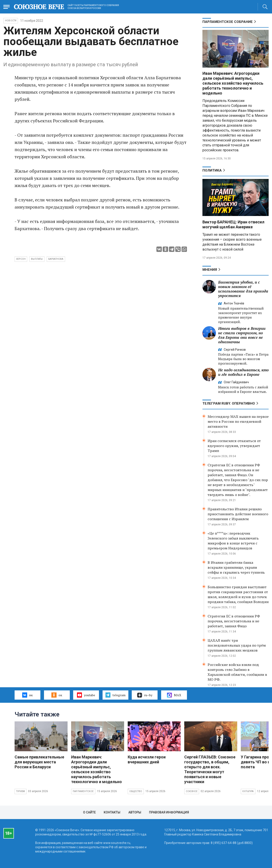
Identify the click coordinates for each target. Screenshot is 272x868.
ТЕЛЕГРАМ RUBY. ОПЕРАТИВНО (229, 403)
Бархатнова (56, 259)
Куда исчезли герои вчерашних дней (147, 759)
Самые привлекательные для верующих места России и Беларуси (39, 762)
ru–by (145, 695)
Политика (212, 170)
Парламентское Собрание (228, 22)
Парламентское (83, 791)
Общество (136, 791)
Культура (248, 791)
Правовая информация (169, 812)
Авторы (135, 812)
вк (27, 695)
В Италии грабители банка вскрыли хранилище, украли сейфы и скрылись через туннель (236, 567)
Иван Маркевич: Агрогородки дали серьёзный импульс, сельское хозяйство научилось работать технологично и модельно (233, 83)
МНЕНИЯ (210, 270)
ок (57, 695)
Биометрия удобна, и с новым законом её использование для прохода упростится (243, 289)
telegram (115, 695)
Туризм (21, 791)
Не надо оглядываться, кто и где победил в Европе (243, 372)
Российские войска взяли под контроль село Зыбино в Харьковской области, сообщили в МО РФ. (237, 672)
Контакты (112, 812)
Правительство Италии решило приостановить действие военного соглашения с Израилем (238, 514)
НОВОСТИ (11, 21)
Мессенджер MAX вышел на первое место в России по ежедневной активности (238, 421)
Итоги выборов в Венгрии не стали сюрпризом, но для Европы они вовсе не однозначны (242, 335)
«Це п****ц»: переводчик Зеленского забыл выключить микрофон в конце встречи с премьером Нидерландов (233, 541)
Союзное (192, 791)
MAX (174, 695)
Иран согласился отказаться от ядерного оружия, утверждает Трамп (234, 446)
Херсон (21, 259)
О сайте (89, 812)
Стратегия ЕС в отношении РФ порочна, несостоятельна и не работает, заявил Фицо (234, 621)
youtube (86, 695)
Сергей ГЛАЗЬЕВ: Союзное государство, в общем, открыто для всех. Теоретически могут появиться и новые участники (210, 769)
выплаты (37, 259)
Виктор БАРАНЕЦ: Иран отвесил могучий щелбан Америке (233, 224)
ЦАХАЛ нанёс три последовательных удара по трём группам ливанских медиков (237, 645)
